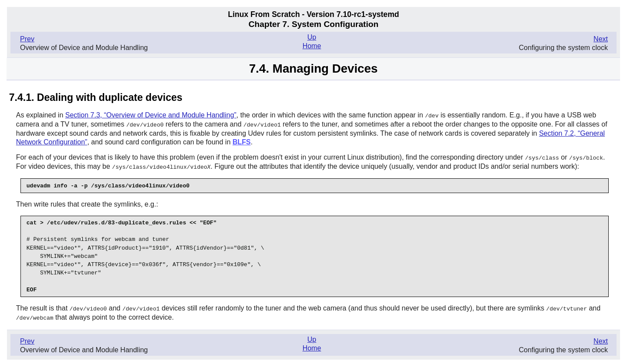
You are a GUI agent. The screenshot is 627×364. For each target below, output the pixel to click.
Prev (27, 39)
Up (312, 37)
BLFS (242, 141)
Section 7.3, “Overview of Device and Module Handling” (151, 115)
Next (601, 39)
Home (312, 46)
